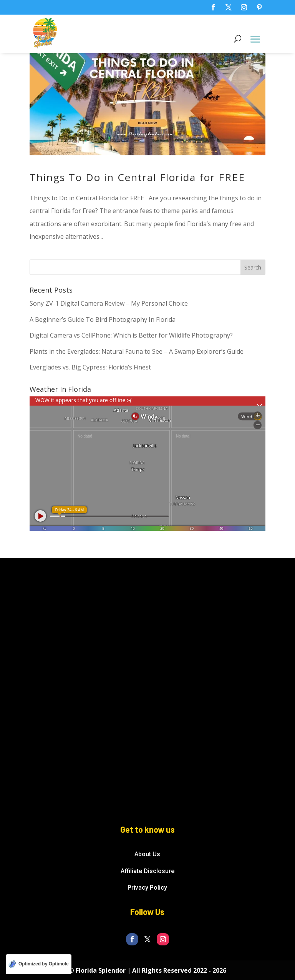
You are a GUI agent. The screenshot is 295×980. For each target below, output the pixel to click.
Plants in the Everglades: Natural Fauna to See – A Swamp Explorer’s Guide (137, 351)
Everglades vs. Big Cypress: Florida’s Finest (90, 367)
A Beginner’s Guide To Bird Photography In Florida (103, 319)
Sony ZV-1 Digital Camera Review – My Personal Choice (109, 303)
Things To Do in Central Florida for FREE (137, 177)
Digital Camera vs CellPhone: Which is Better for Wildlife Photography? (131, 335)
